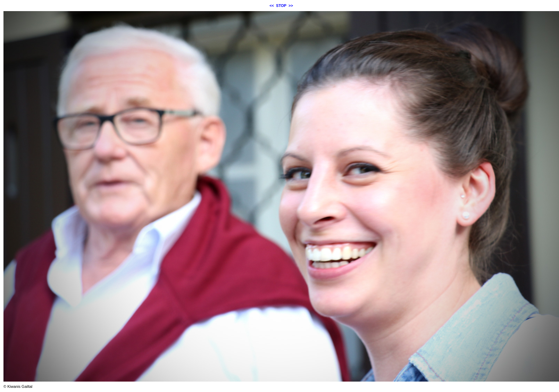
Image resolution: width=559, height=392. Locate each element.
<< (272, 6)
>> (291, 6)
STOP (281, 6)
